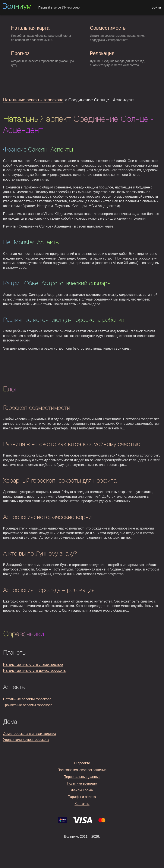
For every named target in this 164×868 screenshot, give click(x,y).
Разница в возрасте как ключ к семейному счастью (72, 444)
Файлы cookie (82, 790)
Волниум (17, 7)
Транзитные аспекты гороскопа (28, 705)
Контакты (82, 804)
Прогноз (20, 53)
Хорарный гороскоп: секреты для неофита (60, 481)
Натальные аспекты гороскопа (33, 100)
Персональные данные (82, 777)
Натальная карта (30, 28)
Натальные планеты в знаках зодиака (33, 664)
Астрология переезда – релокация (49, 590)
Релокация (102, 53)
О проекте (82, 763)
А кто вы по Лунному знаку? (40, 554)
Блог (10, 390)
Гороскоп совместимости (37, 408)
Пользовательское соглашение (82, 770)
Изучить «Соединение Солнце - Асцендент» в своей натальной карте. (59, 226)
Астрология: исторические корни (48, 517)
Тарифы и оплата (82, 797)
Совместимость (108, 28)
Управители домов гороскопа (26, 740)
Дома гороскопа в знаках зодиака (30, 734)
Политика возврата (82, 783)
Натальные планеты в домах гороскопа (34, 670)
